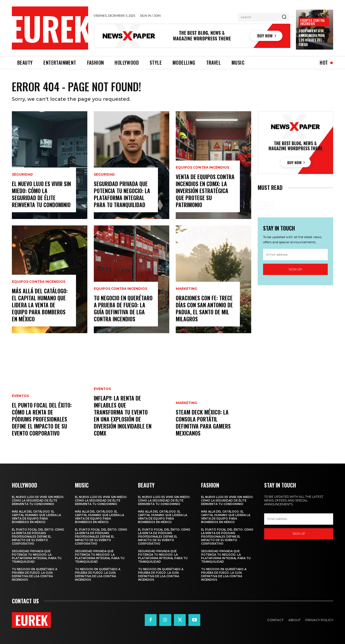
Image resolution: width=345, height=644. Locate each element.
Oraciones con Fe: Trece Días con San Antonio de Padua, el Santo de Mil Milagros (204, 308)
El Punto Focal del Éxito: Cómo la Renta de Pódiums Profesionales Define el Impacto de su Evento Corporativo (42, 419)
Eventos (20, 396)
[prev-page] (261, 206)
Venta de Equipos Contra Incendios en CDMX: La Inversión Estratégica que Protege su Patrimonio (205, 191)
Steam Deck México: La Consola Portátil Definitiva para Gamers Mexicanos (203, 423)
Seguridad (22, 175)
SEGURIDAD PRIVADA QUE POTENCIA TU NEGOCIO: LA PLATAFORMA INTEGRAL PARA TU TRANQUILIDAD (122, 194)
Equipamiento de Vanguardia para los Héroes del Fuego (312, 38)
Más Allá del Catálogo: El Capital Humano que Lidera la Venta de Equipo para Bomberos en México (40, 305)
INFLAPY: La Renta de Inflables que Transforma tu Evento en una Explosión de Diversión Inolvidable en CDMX (123, 416)
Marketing (187, 289)
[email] (295, 255)
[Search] (284, 17)
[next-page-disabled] (270, 206)
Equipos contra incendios (312, 22)
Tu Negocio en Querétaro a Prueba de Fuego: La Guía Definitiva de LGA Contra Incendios (123, 308)
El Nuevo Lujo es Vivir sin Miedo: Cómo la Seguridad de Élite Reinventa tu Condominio (41, 194)
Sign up (295, 269)
